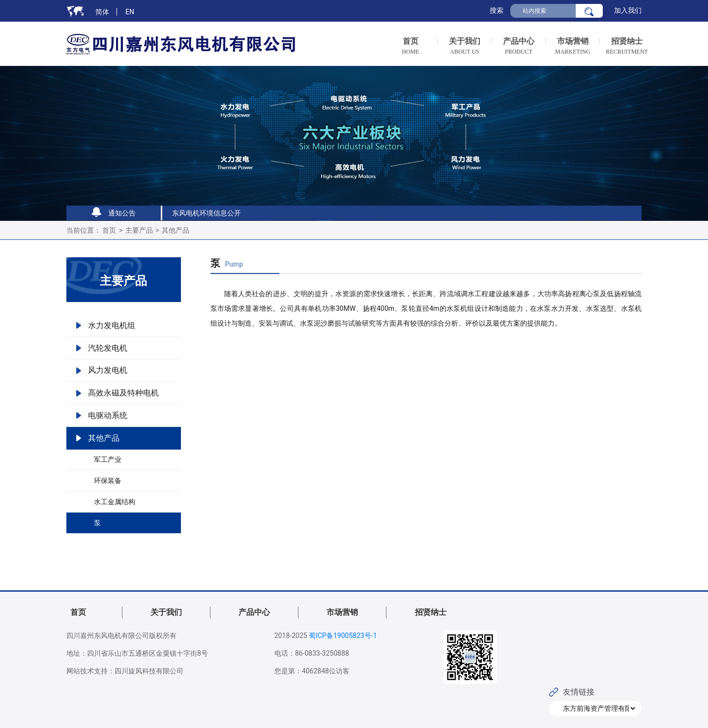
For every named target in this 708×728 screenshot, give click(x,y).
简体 (102, 12)
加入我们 (628, 10)
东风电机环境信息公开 (206, 213)
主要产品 (139, 230)
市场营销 (342, 612)
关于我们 (166, 612)
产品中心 (254, 612)
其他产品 (176, 230)
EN (130, 12)
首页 (109, 230)
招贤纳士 (431, 612)
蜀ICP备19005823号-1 (343, 636)
